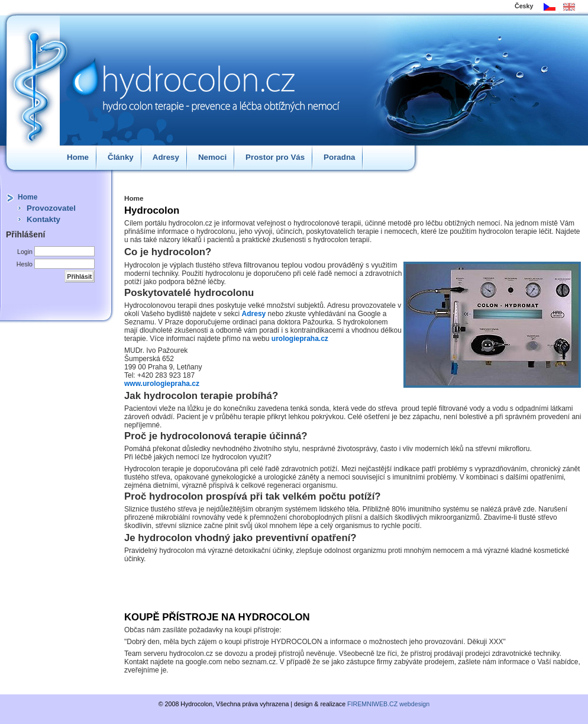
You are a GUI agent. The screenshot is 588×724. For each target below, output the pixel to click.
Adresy (166, 157)
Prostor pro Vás (275, 157)
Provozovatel (51, 208)
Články (121, 157)
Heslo (25, 264)
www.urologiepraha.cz (162, 384)
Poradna (339, 157)
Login (25, 252)
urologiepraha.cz (300, 339)
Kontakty (43, 219)
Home (78, 157)
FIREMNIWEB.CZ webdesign (388, 704)
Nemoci (212, 157)
